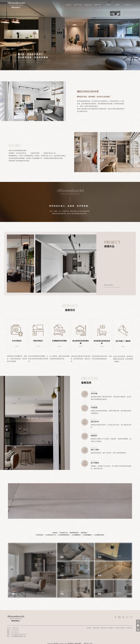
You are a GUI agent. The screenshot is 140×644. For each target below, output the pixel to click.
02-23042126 (15, 630)
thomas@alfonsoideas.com (19, 634)
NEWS (123, 628)
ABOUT (89, 628)
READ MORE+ (109, 285)
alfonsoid (16, 628)
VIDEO (117, 628)
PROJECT (111, 628)
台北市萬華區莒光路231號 (18, 636)
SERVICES (96, 628)
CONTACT (129, 628)
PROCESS (104, 628)
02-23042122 (15, 632)
